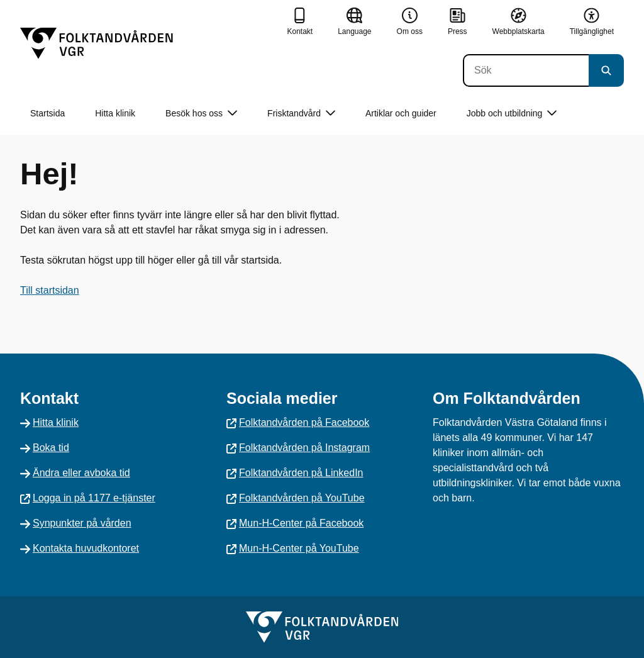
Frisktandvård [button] (301, 114)
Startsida (47, 113)
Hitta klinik (115, 113)
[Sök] (526, 70)
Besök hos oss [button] (201, 114)
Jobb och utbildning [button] (512, 114)
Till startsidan (50, 290)
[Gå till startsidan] (97, 43)
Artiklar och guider (401, 113)
